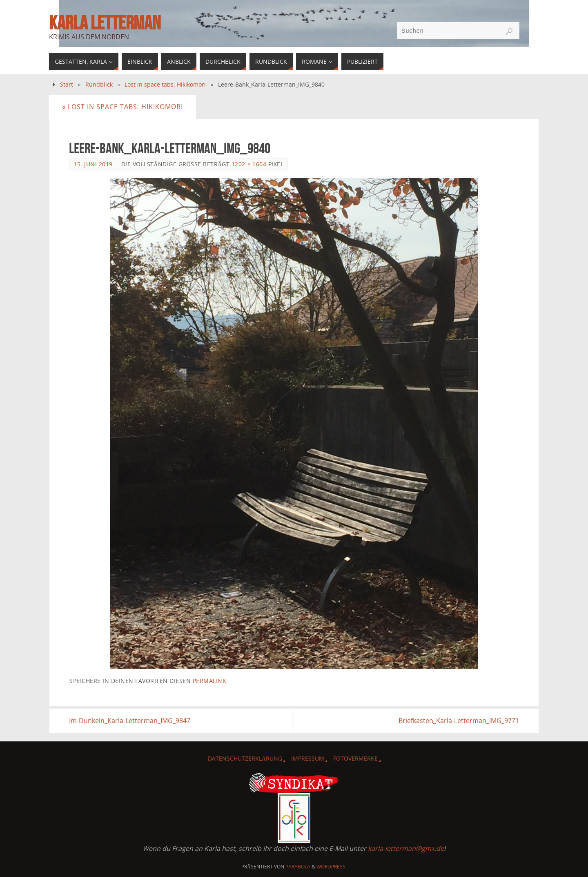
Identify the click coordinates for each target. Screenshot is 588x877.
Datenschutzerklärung (245, 758)
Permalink (210, 681)
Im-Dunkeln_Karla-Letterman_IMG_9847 (130, 721)
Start (67, 84)
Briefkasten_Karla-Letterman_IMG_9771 (459, 721)
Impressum (308, 758)
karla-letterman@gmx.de (406, 848)
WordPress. (332, 867)
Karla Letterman (105, 23)
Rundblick (99, 84)
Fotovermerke (355, 758)
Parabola (298, 867)
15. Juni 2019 (93, 164)
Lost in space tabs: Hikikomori (165, 84)
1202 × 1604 (249, 164)
